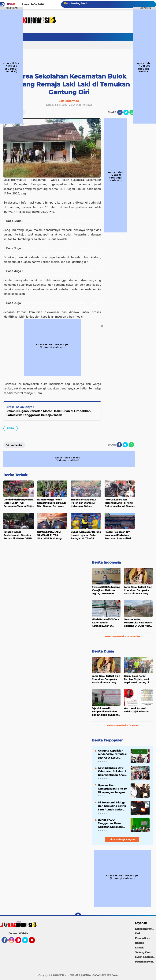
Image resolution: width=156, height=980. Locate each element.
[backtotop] (78, 916)
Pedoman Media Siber (146, 962)
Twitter (27, 942)
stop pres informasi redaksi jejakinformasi (137, 710)
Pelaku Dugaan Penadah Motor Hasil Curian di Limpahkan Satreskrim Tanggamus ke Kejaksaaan (48, 413)
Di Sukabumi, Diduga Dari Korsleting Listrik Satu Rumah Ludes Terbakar (112, 806)
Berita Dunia (103, 651)
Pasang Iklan (143, 938)
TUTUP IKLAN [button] (11, 8)
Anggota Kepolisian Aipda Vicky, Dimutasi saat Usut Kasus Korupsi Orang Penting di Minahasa (113, 754)
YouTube (35, 942)
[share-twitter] (126, 112)
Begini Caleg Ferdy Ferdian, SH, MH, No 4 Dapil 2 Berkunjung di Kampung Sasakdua (136, 679)
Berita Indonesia (106, 562)
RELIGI (11, 428)
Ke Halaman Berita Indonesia (122, 636)
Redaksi (140, 943)
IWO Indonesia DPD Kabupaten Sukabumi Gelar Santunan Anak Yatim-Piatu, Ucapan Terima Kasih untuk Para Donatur (112, 771)
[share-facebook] (120, 112)
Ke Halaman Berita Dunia (122, 725)
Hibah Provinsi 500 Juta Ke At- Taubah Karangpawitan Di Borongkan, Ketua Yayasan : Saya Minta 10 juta (105, 623)
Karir (138, 933)
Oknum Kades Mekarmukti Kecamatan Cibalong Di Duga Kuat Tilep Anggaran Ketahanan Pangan (138, 623)
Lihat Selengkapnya (122, 839)
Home (11, 4)
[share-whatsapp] (132, 112)
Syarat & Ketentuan (146, 957)
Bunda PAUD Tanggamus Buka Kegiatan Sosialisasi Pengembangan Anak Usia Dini (112, 823)
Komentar (14, 445)
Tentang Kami (143, 952)
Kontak (139, 948)
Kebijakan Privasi (145, 929)
